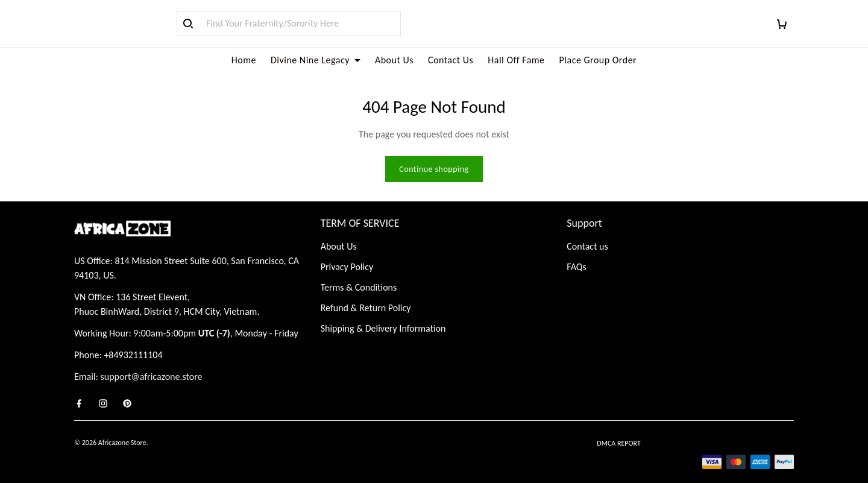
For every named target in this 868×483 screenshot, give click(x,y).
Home (244, 60)
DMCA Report (618, 429)
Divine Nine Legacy (316, 60)
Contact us (587, 232)
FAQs (577, 252)
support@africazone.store (152, 362)
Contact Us (451, 60)
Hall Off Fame (516, 60)
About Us (394, 60)
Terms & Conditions (359, 273)
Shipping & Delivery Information (383, 314)
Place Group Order (598, 60)
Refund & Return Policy (366, 293)
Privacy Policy (347, 252)
